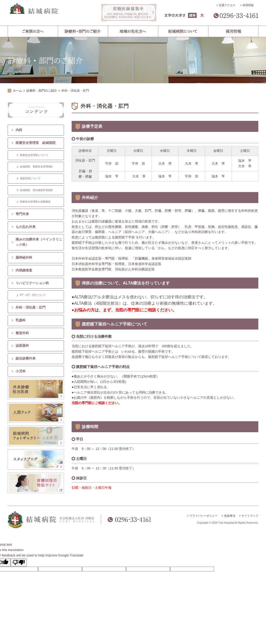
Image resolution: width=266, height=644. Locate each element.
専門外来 (22, 214)
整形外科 (22, 333)
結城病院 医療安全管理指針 (37, 167)
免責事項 (230, 516)
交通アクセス (227, 5)
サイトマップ (250, 516)
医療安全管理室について (34, 155)
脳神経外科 (24, 257)
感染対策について (30, 178)
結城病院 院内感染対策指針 (37, 190)
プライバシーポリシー (204, 516)
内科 (19, 130)
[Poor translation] (19, 562)
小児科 (21, 371)
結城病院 (51, 13)
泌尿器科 (22, 346)
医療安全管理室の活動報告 (35, 202)
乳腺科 (21, 320)
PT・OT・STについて (33, 295)
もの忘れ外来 (26, 227)
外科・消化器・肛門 (31, 307)
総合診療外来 (26, 358)
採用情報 (248, 5)
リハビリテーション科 (32, 283)
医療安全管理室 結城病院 (36, 143)
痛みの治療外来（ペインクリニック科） (39, 242)
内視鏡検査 (24, 270)
